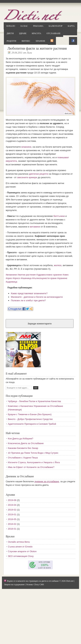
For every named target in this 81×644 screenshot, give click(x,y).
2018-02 (12, 524)
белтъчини (59, 216)
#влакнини (11, 275)
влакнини (26, 147)
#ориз (9, 278)
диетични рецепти (39, 174)
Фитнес (26, 41)
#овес (66, 275)
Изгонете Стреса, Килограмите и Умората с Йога (34, 462)
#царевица (11, 282)
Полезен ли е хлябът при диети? (28, 300)
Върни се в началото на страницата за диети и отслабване (33, 581)
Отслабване (53, 33)
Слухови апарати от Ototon (22, 551)
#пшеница (26, 278)
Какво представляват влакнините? (29, 293)
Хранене (40, 41)
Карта (71, 26)
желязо (58, 265)
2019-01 (12, 514)
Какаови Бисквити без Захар (23, 448)
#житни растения (27, 275)
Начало (11, 26)
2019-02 (12, 510)
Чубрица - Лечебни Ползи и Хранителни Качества (34, 401)
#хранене (62, 278)
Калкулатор (56, 26)
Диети (10, 33)
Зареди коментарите (40, 324)
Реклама (38, 26)
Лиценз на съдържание (14, 584)
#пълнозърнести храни (44, 278)
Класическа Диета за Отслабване (26, 443)
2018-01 (12, 529)
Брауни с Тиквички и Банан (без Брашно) (30, 414)
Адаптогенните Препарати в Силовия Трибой (32, 424)
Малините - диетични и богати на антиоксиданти (37, 297)
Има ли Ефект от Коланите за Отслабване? (31, 467)
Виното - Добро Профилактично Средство (30, 419)
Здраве (23, 33)
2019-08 (12, 500)
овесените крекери (27, 177)
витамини (35, 227)
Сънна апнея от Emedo (20, 547)
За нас (24, 26)
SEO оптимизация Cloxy (21, 556)
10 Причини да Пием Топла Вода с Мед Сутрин (33, 453)
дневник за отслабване (47, 481)
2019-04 (12, 505)
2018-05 (12, 519)
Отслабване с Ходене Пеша (23, 458)
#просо (16, 278)
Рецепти (11, 41)
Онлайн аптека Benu (19, 542)
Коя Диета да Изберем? (20, 439)
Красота (36, 33)
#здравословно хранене (49, 275)
